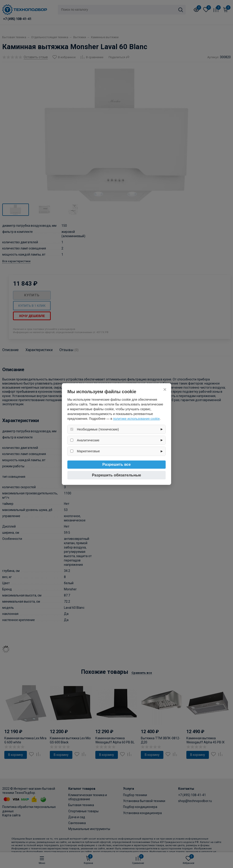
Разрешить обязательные (116, 475)
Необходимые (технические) (98, 429)
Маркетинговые (88, 451)
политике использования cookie (136, 419)
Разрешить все (117, 464)
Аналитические (88, 440)
